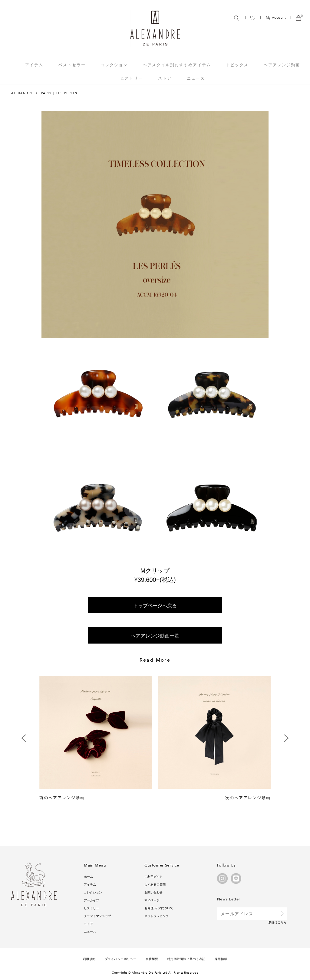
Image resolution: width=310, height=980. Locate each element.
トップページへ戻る (155, 605)
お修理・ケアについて (159, 908)
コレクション (93, 892)
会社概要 (152, 959)
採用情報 (221, 959)
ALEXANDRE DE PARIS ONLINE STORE (155, 34)
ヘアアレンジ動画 (282, 65)
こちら (282, 922)
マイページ (152, 900)
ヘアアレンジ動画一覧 (155, 635)
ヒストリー (132, 78)
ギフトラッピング (157, 916)
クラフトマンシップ (97, 916)
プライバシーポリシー (121, 959)
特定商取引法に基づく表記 (186, 959)
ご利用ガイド (153, 876)
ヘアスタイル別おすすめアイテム (177, 65)
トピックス (237, 65)
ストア (165, 78)
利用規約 (89, 959)
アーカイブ (91, 900)
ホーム (88, 876)
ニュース (196, 78)
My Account (276, 18)
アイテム (90, 884)
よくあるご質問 (155, 884)
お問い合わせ (153, 892)
